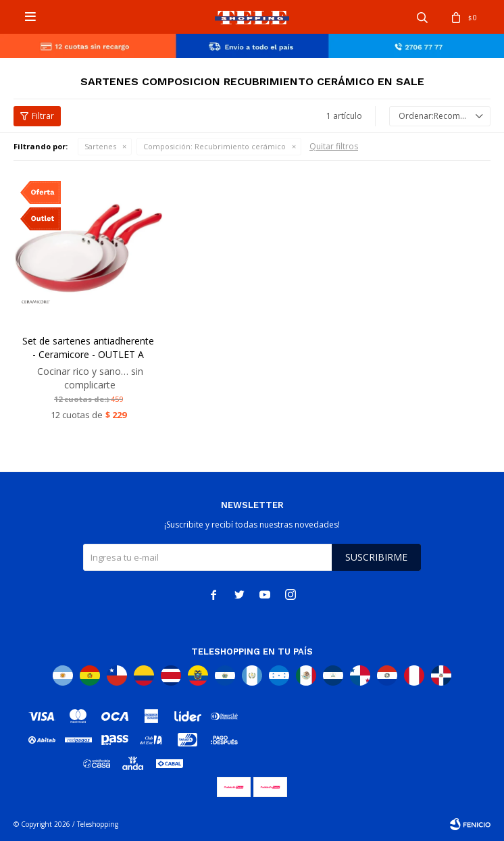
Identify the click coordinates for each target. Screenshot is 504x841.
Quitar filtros (334, 146)
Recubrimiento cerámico (215, 146)
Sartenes (100, 146)
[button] (422, 17)
